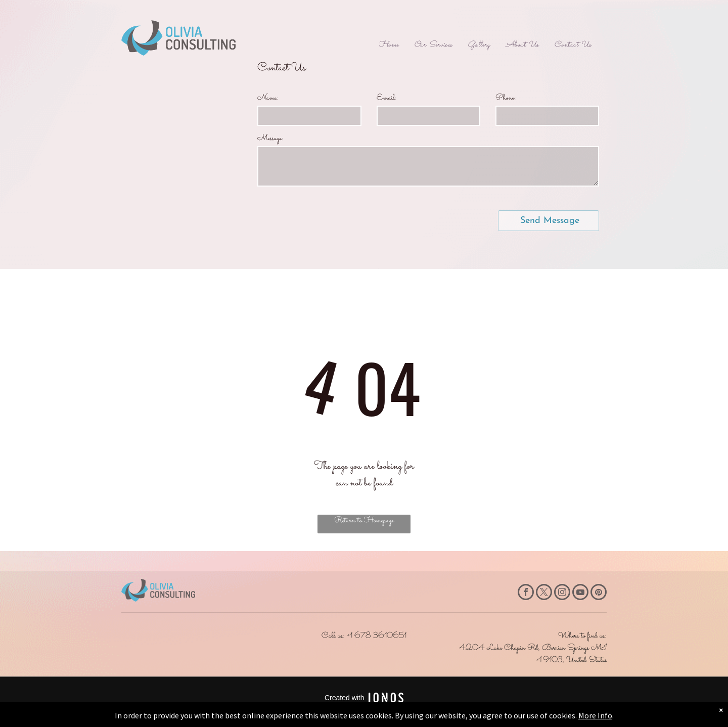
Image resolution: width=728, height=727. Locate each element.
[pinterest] (599, 593)
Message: (270, 138)
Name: (268, 98)
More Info (595, 720)
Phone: (506, 98)
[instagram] (562, 593)
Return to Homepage (364, 520)
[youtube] (580, 593)
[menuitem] (389, 45)
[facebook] (526, 593)
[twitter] (544, 593)
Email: (387, 98)
